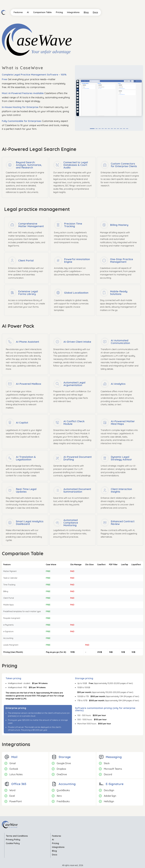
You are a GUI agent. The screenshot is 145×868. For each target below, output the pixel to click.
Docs (55, 855)
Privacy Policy (13, 840)
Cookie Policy (13, 843)
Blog (54, 851)
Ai (53, 840)
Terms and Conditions (17, 836)
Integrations (58, 847)
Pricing (55, 843)
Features (57, 836)
